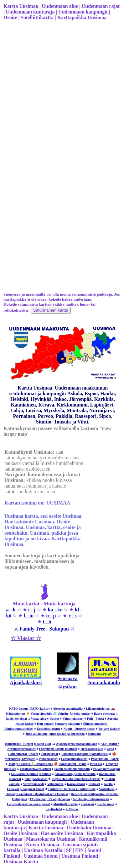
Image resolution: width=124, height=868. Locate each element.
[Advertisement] (61, 92)
